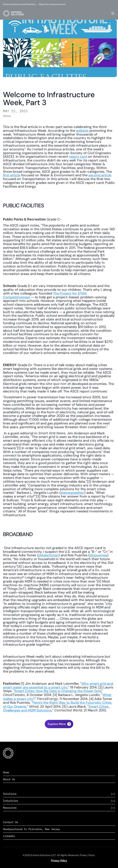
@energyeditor (72, 493)
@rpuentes (98, 555)
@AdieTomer (48, 555)
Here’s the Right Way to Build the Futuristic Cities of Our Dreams (58, 705)
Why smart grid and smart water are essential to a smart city (58, 685)
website (82, 131)
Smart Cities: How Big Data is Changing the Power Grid (58, 691)
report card (78, 157)
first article (12, 175)
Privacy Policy (59, 860)
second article (100, 175)
